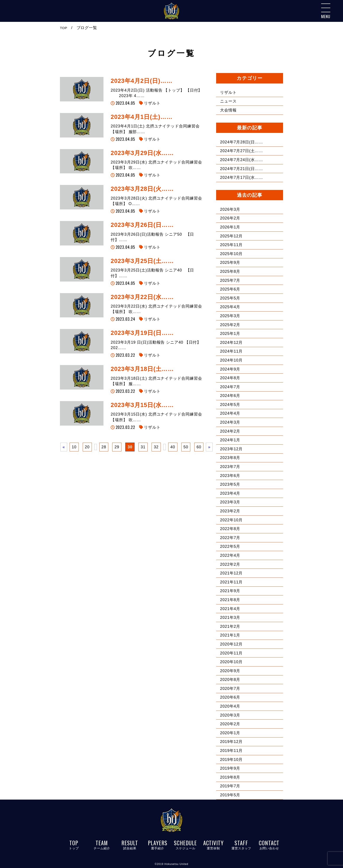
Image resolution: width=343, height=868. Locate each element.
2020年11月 (231, 653)
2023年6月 (230, 476)
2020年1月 (230, 733)
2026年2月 (230, 218)
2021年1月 (230, 635)
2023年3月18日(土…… (142, 369)
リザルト (152, 103)
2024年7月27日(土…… (242, 151)
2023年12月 (231, 449)
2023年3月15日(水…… (142, 405)
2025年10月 (231, 254)
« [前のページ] (64, 447)
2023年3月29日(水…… (142, 153)
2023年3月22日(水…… (142, 297)
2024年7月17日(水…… (242, 177)
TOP (64, 28)
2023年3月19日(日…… (142, 333)
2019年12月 (231, 742)
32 (156, 447)
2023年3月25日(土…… (142, 261)
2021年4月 (230, 609)
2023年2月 (230, 511)
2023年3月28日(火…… (142, 189)
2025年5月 (230, 298)
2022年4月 (230, 555)
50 (186, 447)
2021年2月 (230, 626)
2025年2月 (230, 325)
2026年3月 (230, 209)
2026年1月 (230, 227)
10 (74, 447)
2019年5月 (230, 795)
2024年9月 (230, 369)
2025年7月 (230, 280)
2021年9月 (230, 591)
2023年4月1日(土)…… (142, 117)
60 (199, 447)
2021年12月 (231, 573)
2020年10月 (231, 662)
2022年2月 (230, 564)
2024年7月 (230, 387)
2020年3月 (230, 715)
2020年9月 (230, 671)
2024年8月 (230, 378)
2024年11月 (231, 351)
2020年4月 (230, 706)
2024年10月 (231, 360)
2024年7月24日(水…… (242, 160)
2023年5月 (230, 484)
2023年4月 (230, 493)
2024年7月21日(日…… (242, 169)
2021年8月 (230, 600)
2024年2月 (230, 431)
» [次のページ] (209, 447)
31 (143, 447)
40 (173, 447)
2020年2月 (230, 724)
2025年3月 (230, 316)
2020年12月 (231, 644)
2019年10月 (231, 760)
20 (87, 447)
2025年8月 (230, 271)
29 (117, 447)
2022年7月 (230, 538)
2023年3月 (230, 502)
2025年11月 (231, 245)
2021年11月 (231, 582)
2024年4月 (230, 413)
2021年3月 (230, 618)
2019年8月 (230, 777)
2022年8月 (230, 529)
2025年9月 (230, 263)
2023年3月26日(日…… (142, 225)
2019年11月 (231, 751)
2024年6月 (230, 396)
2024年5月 (230, 405)
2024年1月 (230, 440)
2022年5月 (230, 546)
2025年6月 (230, 289)
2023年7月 (230, 467)
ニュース (228, 101)
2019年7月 (230, 786)
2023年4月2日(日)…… (142, 81)
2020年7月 (230, 689)
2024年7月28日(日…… (242, 142)
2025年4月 (230, 307)
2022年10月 (231, 520)
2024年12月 (231, 343)
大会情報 (228, 110)
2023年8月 (230, 458)
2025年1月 (230, 334)
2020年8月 (230, 680)
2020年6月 (230, 697)
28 (104, 447)
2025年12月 (231, 236)
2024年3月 (230, 422)
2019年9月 (230, 768)
